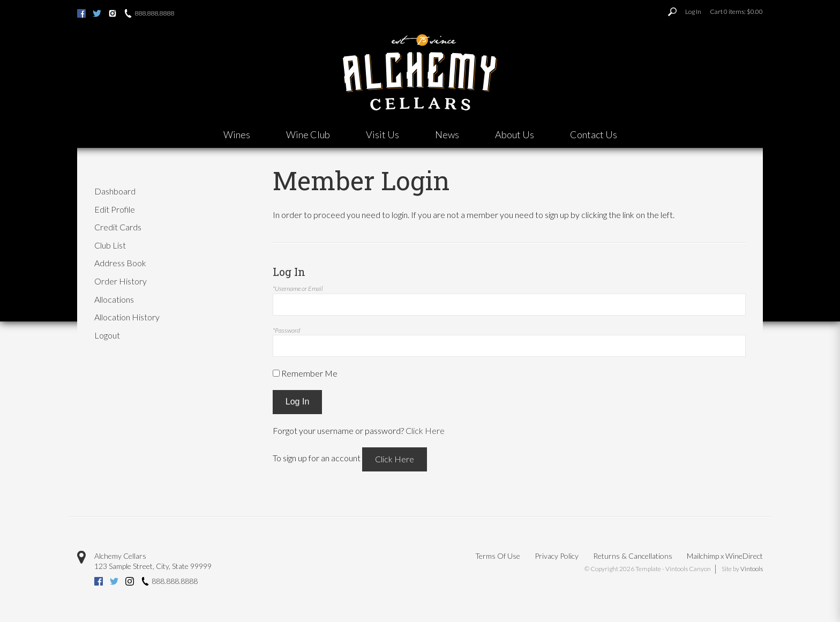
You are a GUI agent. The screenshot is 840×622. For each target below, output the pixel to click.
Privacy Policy (557, 556)
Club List (110, 245)
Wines (237, 134)
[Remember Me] (276, 373)
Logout (107, 335)
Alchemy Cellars (120, 556)
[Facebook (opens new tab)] (81, 14)
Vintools (752, 569)
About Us (515, 134)
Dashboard (115, 191)
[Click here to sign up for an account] (395, 459)
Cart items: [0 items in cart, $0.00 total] (736, 12)
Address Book (120, 263)
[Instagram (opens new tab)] (112, 14)
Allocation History (127, 317)
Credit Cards (118, 227)
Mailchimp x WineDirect (725, 556)
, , (153, 566)
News (447, 134)
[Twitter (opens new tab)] (97, 14)
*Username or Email (298, 288)
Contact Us (594, 134)
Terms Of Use (498, 556)
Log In (693, 12)
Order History (121, 281)
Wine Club (308, 134)
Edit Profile (115, 209)
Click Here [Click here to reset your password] (425, 430)
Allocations (114, 299)
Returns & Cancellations (633, 556)
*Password (286, 330)
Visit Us (382, 134)
